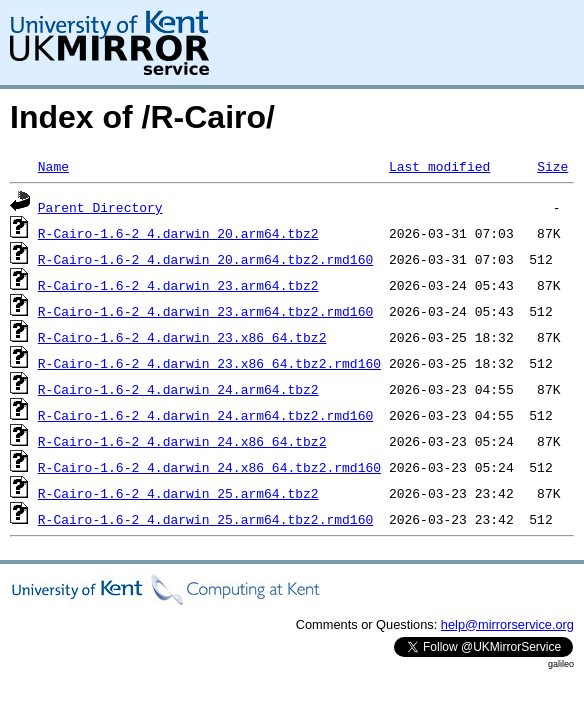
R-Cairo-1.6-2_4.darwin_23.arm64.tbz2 (178, 285)
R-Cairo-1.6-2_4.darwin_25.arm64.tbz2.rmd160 (205, 519)
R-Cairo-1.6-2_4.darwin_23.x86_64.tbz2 (182, 337)
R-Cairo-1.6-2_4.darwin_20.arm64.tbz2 (178, 233)
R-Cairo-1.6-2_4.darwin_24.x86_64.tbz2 (182, 441)
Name (53, 166)
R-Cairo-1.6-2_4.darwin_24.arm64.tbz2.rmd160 (205, 415)
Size (552, 166)
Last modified (439, 166)
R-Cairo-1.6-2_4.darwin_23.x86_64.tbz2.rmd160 (209, 363)
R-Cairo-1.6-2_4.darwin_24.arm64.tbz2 (178, 389)
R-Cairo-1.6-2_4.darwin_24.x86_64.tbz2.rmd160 (209, 467)
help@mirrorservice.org (507, 624)
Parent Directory (100, 207)
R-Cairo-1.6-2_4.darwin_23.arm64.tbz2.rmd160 (205, 311)
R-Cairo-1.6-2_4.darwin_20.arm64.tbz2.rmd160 (205, 259)
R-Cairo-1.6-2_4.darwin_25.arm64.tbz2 (178, 493)
